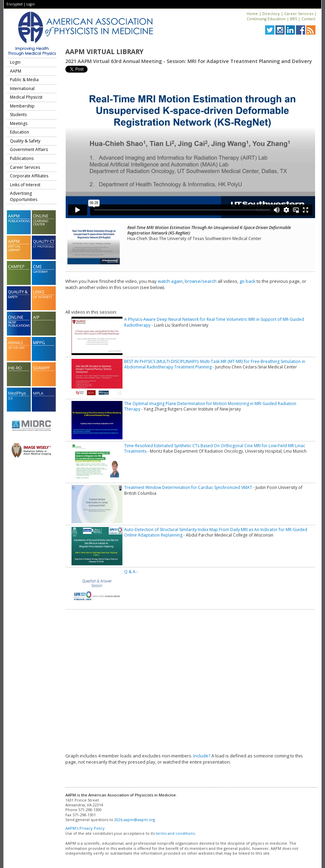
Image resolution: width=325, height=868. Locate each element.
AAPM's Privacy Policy (85, 828)
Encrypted (15, 4)
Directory (271, 14)
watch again (170, 281)
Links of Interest (25, 185)
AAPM (16, 71)
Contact (308, 19)
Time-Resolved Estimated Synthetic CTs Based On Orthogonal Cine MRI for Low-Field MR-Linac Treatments (215, 448)
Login (31, 4)
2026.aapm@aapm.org (135, 820)
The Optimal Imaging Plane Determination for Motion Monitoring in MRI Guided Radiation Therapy (210, 406)
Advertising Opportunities (24, 196)
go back (248, 281)
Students (18, 115)
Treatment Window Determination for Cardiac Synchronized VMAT (188, 487)
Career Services (299, 14)
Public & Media (24, 80)
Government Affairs (29, 149)
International (22, 89)
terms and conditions (175, 833)
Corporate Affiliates (29, 176)
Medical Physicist (26, 97)
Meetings (19, 123)
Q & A (130, 572)
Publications (22, 158)
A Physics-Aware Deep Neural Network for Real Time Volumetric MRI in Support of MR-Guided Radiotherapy (214, 322)
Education (19, 132)
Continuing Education (266, 19)
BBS (294, 19)
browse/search (201, 281)
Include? (202, 756)
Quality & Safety (25, 141)
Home (252, 14)
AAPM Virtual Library (104, 52)
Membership (22, 106)
